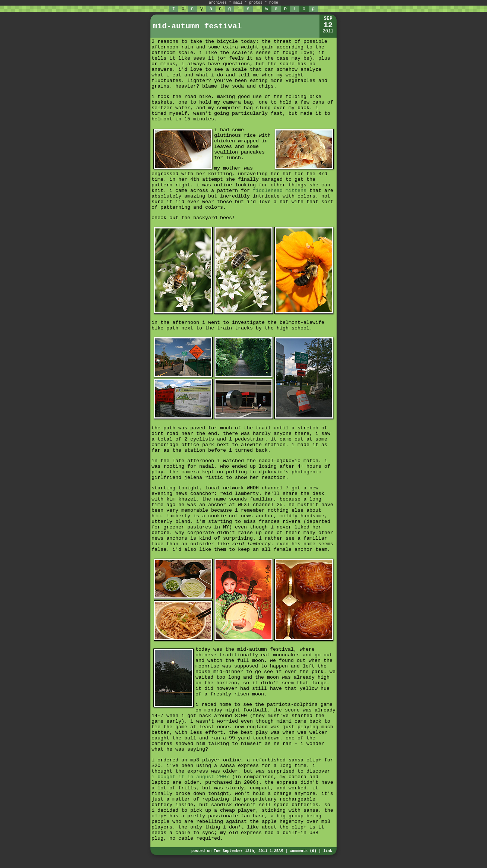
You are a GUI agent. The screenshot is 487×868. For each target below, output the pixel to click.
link (328, 851)
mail (238, 3)
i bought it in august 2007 (190, 777)
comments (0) (303, 851)
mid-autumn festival (197, 26)
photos (256, 3)
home (274, 3)
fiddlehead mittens (280, 191)
